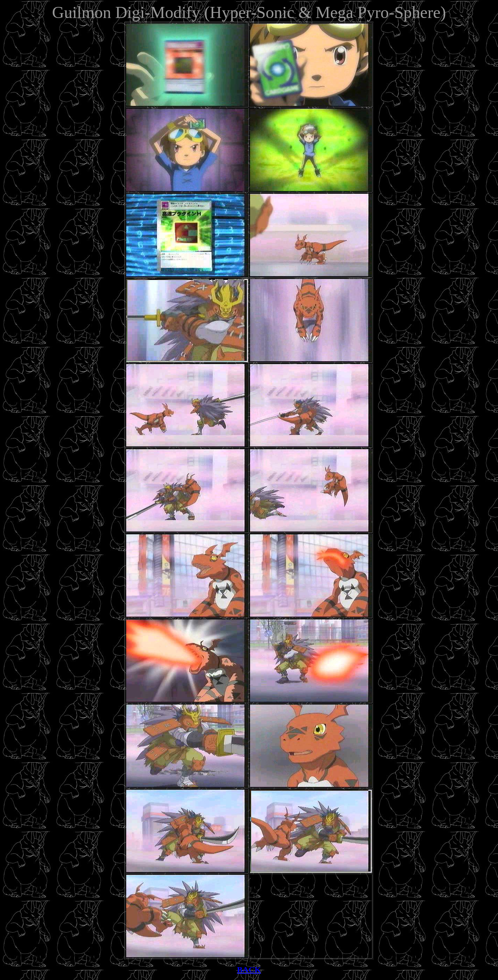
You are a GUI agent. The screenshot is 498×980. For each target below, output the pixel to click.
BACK (249, 970)
